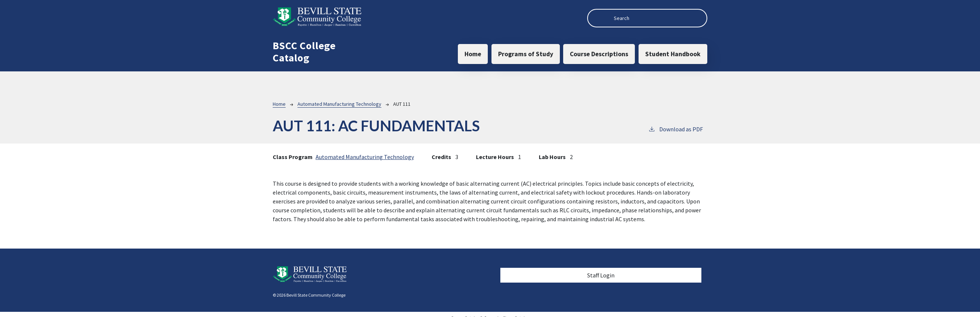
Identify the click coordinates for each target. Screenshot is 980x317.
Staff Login (601, 275)
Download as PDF (676, 129)
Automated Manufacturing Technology (339, 104)
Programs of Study (526, 54)
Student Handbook (673, 54)
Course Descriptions (599, 54)
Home (473, 54)
